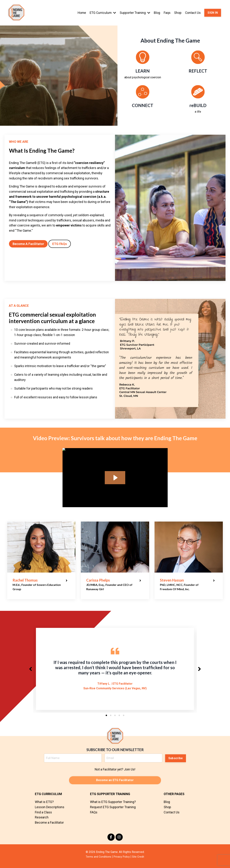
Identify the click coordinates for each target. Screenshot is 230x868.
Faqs (167, 13)
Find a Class (43, 816)
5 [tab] (124, 719)
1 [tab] (106, 719)
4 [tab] (119, 719)
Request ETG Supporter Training (113, 811)
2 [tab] (111, 719)
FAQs (94, 816)
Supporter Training (135, 13)
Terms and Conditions (97, 860)
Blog (157, 13)
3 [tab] (115, 719)
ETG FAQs (60, 244)
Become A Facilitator (28, 244)
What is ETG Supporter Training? (113, 806)
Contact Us (193, 13)
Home (81, 13)
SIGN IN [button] (213, 13)
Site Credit (140, 860)
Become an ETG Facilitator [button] (115, 784)
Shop (178, 13)
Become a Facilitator (49, 826)
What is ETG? (44, 806)
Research (42, 821)
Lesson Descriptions (50, 811)
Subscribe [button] (176, 761)
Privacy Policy (122, 860)
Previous (31, 671)
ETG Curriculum (102, 13)
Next (199, 671)
